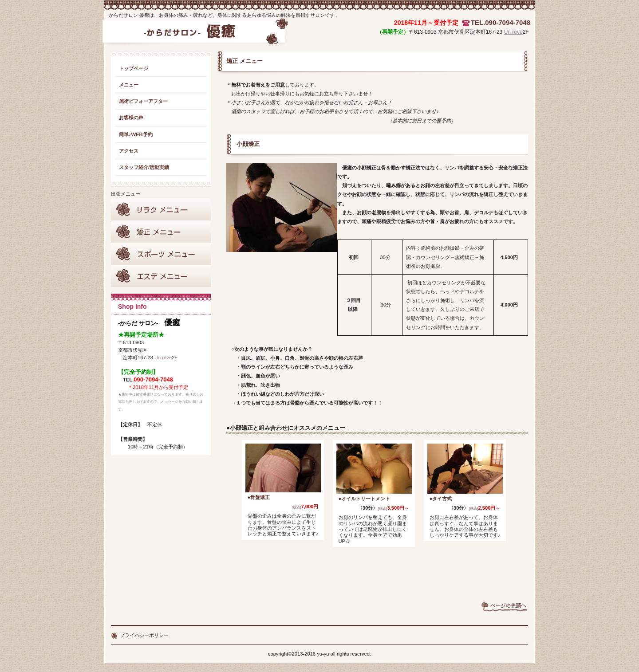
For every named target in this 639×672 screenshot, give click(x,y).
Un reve (513, 32)
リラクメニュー (161, 209)
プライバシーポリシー (144, 635)
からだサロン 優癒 (195, 35)
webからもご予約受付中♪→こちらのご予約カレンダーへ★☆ (377, 576)
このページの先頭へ (505, 606)
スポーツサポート (161, 254)
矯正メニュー (161, 232)
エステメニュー (161, 276)
